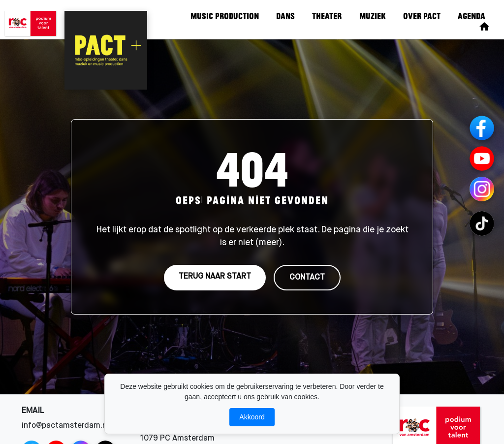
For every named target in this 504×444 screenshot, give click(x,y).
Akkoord (252, 417)
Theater (327, 16)
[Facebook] (482, 128)
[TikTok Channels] (482, 223)
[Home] (484, 27)
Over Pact (422, 16)
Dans (285, 16)
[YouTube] (482, 159)
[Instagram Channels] (482, 189)
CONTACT (307, 278)
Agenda (472, 16)
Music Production (225, 16)
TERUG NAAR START (215, 277)
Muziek (373, 16)
